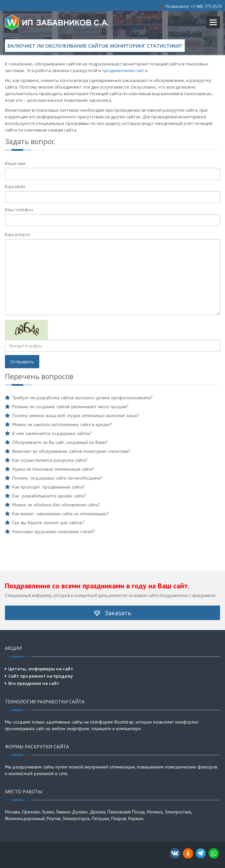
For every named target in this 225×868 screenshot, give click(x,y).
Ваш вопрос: (18, 234)
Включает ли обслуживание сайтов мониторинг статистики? (71, 451)
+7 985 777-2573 (206, 6)
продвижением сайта (125, 70)
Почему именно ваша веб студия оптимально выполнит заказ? (76, 415)
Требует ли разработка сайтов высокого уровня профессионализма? (82, 398)
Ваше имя (15, 163)
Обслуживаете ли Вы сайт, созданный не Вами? (60, 442)
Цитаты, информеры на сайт (41, 669)
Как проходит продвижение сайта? (48, 487)
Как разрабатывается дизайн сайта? (49, 496)
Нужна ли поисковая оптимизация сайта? (53, 469)
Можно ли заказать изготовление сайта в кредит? (62, 424)
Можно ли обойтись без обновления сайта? (56, 505)
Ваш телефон (19, 210)
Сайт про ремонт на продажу (41, 676)
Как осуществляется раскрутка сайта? (50, 460)
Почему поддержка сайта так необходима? (57, 478)
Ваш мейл (15, 186)
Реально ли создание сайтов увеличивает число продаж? (70, 407)
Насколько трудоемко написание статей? (54, 532)
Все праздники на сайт (34, 683)
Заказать (112, 613)
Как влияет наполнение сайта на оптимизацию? (61, 514)
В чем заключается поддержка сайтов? (52, 433)
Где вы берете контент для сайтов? (48, 523)
